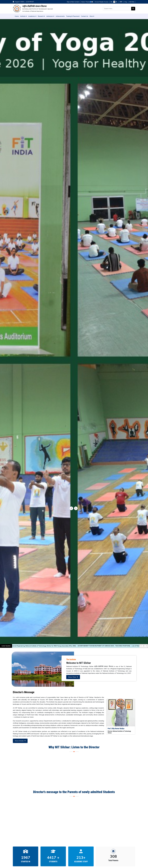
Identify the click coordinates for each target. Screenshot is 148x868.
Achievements (60, 16)
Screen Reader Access (102, 2)
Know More (73, 677)
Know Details (20, 741)
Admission (50, 16)
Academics (32, 16)
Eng (126, 2)
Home (17, 16)
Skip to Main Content (73, 2)
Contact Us (85, 16)
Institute (23, 16)
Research (41, 16)
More (92, 16)
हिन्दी (121, 2)
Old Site (132, 2)
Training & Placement (73, 16)
